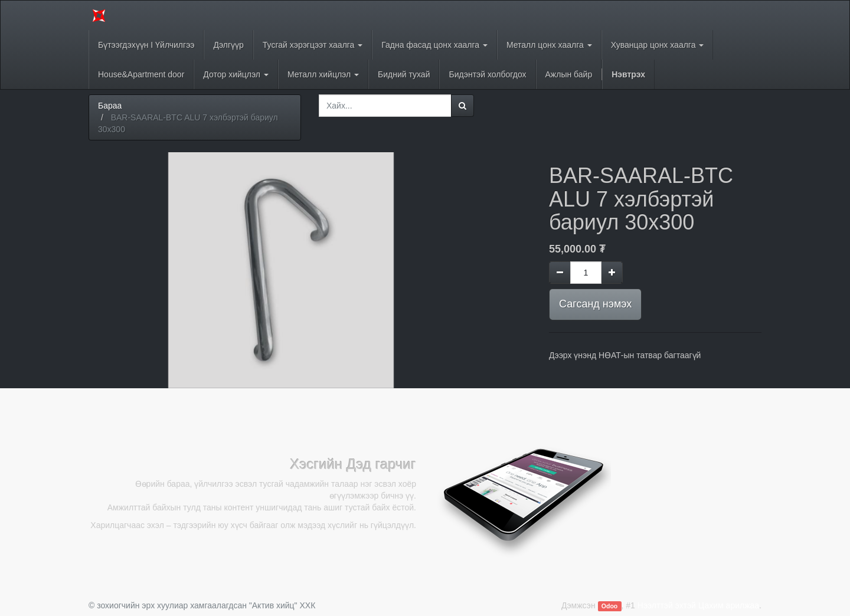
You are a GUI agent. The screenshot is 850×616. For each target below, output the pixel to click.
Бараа (110, 106)
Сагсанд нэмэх (595, 304)
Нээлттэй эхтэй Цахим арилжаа (698, 605)
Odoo (609, 606)
